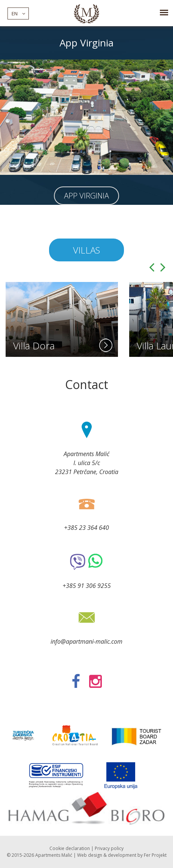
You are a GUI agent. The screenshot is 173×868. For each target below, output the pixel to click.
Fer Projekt (155, 855)
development (122, 855)
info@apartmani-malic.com (86, 641)
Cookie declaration (70, 848)
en (18, 13)
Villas (86, 250)
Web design (90, 855)
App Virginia (86, 196)
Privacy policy (109, 848)
